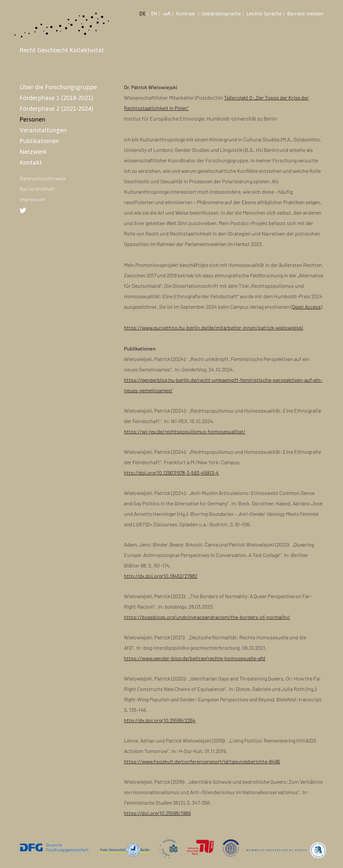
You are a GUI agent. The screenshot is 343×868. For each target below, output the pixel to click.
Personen (33, 119)
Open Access (306, 307)
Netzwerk (33, 152)
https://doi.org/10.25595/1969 (157, 813)
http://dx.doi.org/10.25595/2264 (160, 720)
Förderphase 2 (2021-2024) (56, 108)
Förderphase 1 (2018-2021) (56, 98)
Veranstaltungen (43, 130)
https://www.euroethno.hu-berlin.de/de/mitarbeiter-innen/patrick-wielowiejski (214, 328)
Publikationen (39, 141)
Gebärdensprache (221, 14)
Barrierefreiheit (37, 189)
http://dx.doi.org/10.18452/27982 (161, 576)
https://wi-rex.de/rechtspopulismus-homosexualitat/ (185, 431)
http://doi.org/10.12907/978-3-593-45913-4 (171, 473)
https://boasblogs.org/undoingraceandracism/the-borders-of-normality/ (207, 617)
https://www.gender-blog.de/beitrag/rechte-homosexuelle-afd (195, 658)
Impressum (32, 199)
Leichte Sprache (264, 14)
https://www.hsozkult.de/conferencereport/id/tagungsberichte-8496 (202, 761)
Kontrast (186, 14)
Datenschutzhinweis (43, 178)
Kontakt (31, 162)
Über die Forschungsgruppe (58, 87)
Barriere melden (305, 14)
